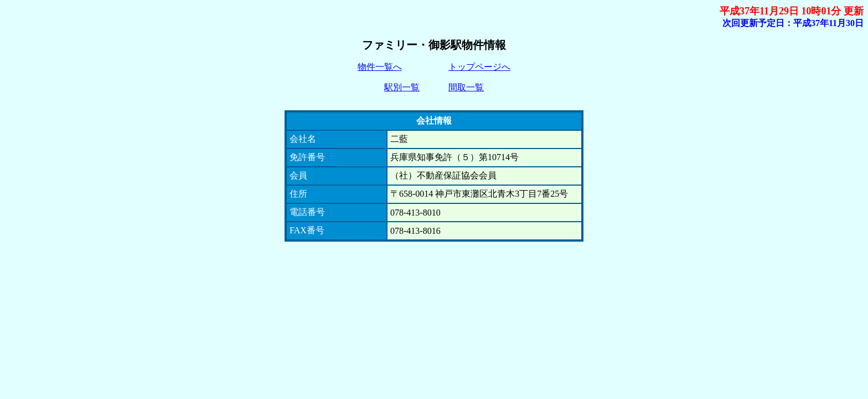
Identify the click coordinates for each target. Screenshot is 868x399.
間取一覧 (466, 87)
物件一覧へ (380, 67)
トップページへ (479, 67)
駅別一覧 (402, 87)
